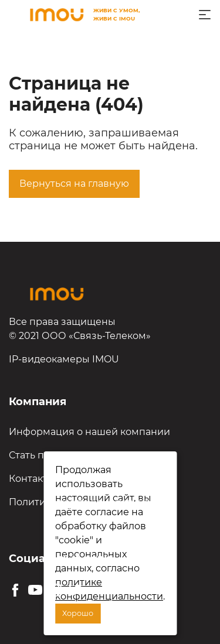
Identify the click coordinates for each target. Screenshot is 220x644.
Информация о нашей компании (89, 432)
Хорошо (78, 613)
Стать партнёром (51, 455)
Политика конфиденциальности (88, 502)
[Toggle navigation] (205, 15)
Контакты (32, 479)
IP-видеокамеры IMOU (64, 359)
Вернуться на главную (74, 184)
